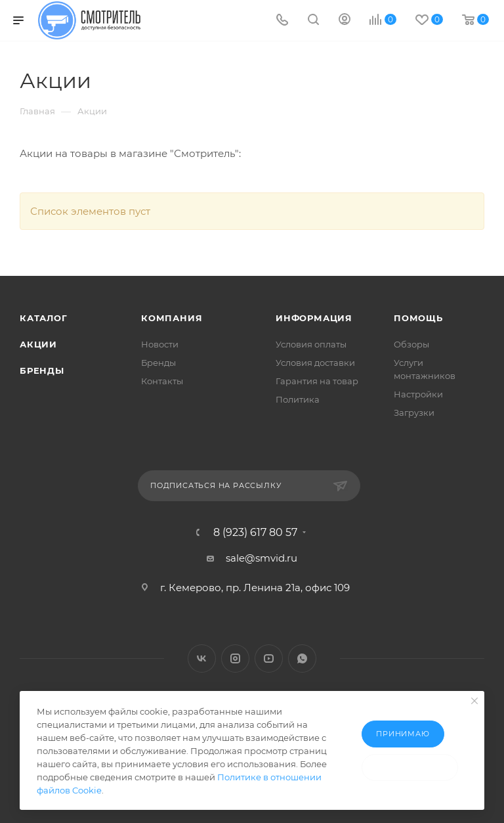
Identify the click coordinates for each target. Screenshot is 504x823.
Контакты (162, 381)
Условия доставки (315, 363)
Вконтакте (202, 658)
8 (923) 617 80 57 (255, 533)
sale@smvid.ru (262, 558)
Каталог (44, 318)
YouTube (269, 658)
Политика (298, 399)
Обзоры (411, 344)
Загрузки (414, 412)
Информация (314, 318)
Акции (38, 344)
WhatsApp (302, 658)
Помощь (418, 318)
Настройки (418, 394)
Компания (172, 318)
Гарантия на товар (317, 381)
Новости (160, 344)
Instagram (235, 658)
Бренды (42, 370)
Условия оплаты (311, 344)
